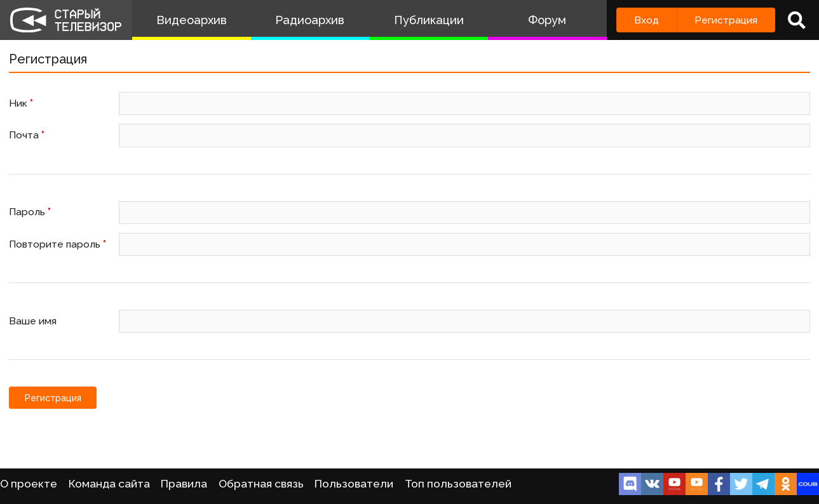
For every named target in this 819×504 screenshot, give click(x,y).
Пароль (30, 212)
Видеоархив (192, 20)
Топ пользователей (458, 484)
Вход (646, 20)
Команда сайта (109, 484)
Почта (27, 135)
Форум (547, 20)
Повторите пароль (58, 244)
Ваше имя (33, 321)
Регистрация (726, 20)
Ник (21, 103)
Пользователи (354, 484)
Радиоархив (310, 20)
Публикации (429, 20)
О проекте (29, 484)
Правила (184, 484)
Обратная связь (261, 484)
